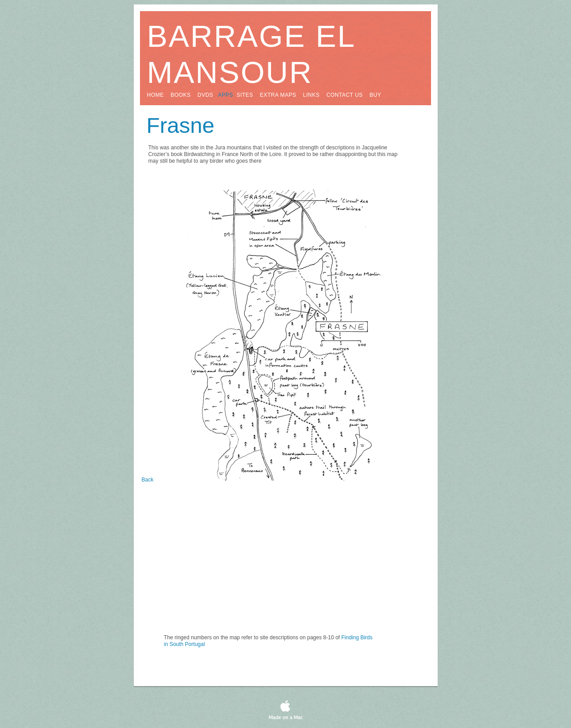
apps (226, 95)
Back (148, 480)
